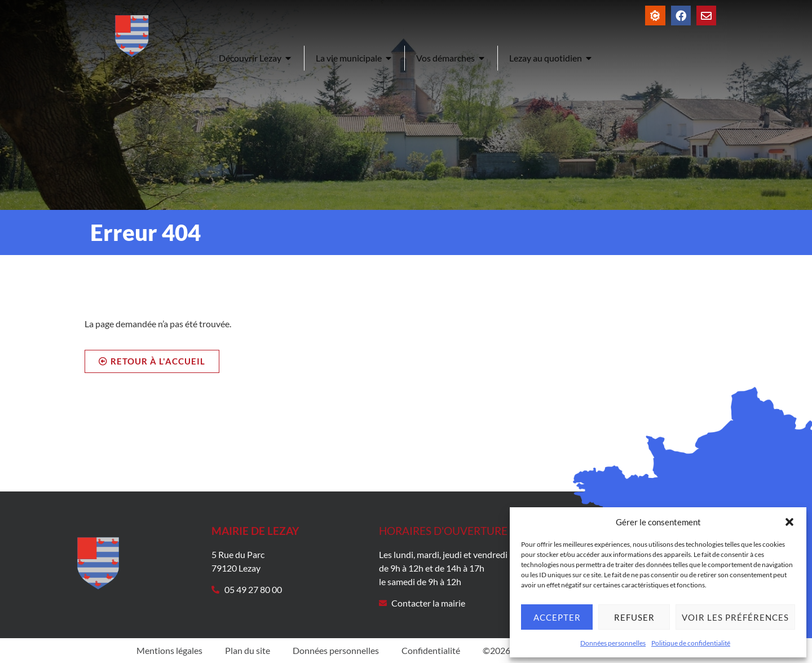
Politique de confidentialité (691, 643)
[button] (789, 522)
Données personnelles (613, 643)
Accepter (557, 617)
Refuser (634, 617)
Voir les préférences (735, 617)
